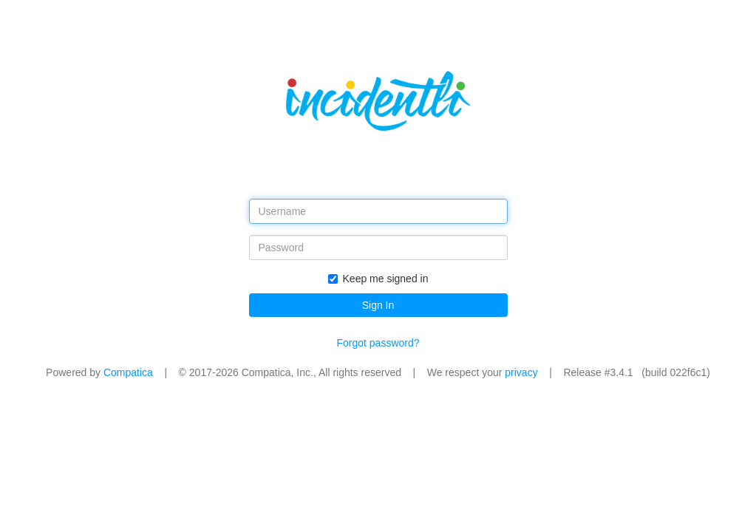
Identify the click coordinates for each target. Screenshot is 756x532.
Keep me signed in (378, 279)
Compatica (128, 372)
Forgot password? (378, 343)
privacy (521, 372)
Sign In (378, 305)
